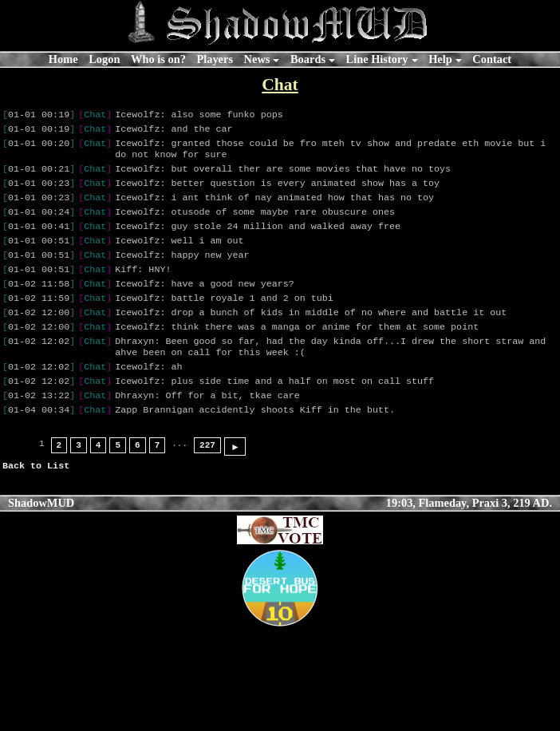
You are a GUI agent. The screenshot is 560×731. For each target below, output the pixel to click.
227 (207, 482)
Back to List (36, 502)
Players (215, 59)
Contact (492, 59)
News (257, 59)
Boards (308, 59)
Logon (104, 59)
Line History (377, 59)
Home (63, 59)
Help (440, 59)
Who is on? (158, 59)
